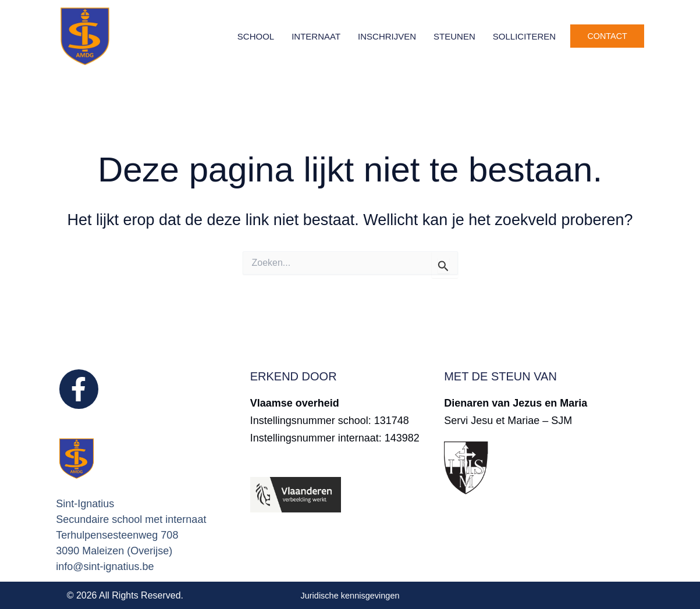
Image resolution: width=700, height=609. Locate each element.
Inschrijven (387, 36)
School (256, 36)
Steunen (454, 36)
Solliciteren (524, 36)
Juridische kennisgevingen (350, 595)
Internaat (316, 36)
